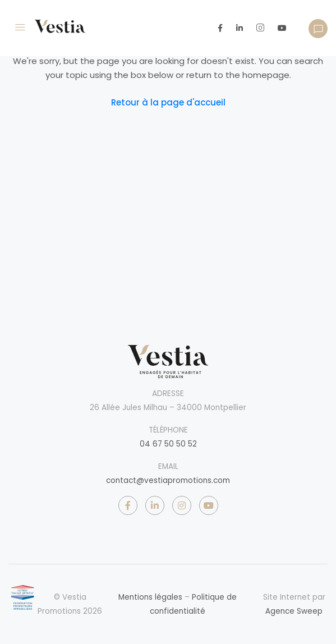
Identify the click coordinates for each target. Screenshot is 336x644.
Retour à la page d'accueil (168, 102)
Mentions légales (150, 597)
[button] (318, 29)
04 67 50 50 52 (168, 444)
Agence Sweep (294, 611)
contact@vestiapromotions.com (168, 480)
